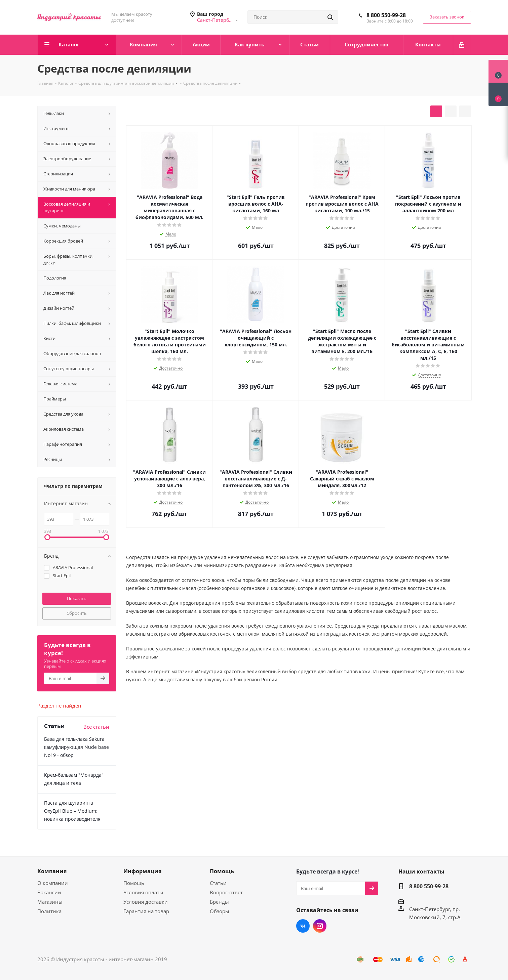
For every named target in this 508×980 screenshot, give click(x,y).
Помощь (134, 883)
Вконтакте (303, 926)
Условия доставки (146, 902)
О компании (53, 883)
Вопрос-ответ (226, 892)
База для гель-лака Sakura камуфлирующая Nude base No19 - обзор (76, 747)
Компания (52, 871)
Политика (49, 911)
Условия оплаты (143, 892)
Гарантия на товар (146, 911)
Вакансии (49, 892)
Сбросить (77, 613)
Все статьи (96, 727)
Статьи (218, 883)
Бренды (219, 902)
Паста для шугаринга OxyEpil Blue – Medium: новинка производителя (72, 811)
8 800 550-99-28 (386, 15)
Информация (142, 871)
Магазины (50, 902)
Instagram (320, 926)
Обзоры (220, 911)
